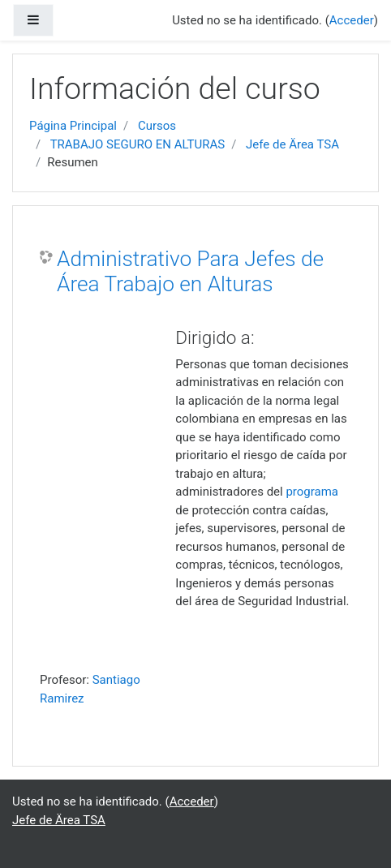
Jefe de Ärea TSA (292, 144)
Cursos (157, 126)
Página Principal (73, 126)
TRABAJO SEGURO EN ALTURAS (138, 144)
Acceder (352, 20)
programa (312, 492)
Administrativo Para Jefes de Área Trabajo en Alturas (190, 272)
